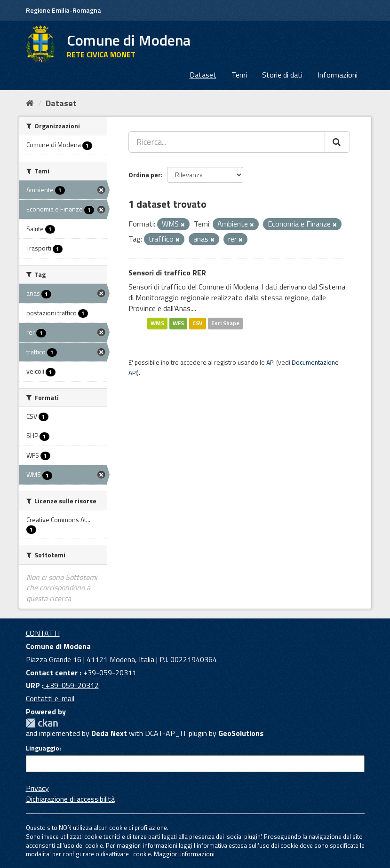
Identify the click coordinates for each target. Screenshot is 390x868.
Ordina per (145, 175)
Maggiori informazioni (184, 854)
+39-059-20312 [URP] (71, 685)
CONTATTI (43, 633)
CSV (197, 324)
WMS (157, 324)
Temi (239, 75)
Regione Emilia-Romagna (64, 10)
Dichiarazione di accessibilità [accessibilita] (70, 799)
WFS (178, 324)
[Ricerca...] (227, 142)
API (271, 362)
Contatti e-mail (50, 698)
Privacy (37, 788)
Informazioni (338, 75)
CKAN (42, 723)
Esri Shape (225, 324)
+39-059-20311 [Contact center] (109, 673)
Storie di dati (282, 75)
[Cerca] (337, 142)
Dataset (203, 75)
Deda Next (109, 733)
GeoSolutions (241, 733)
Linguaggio (43, 748)
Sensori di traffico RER (167, 273)
